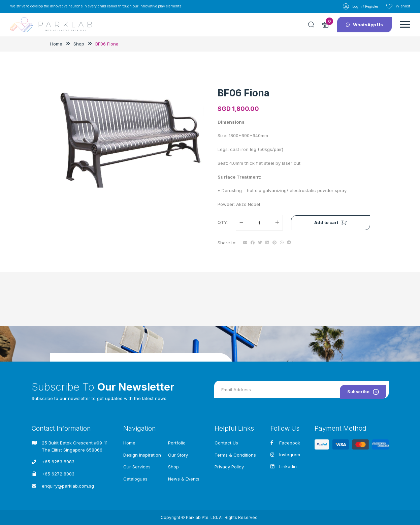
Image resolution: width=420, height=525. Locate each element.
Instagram (285, 455)
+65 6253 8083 (58, 462)
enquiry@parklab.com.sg (68, 486)
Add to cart (330, 231)
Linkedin (284, 467)
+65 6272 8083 (58, 474)
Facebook (285, 443)
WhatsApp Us (364, 28)
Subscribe (361, 389)
